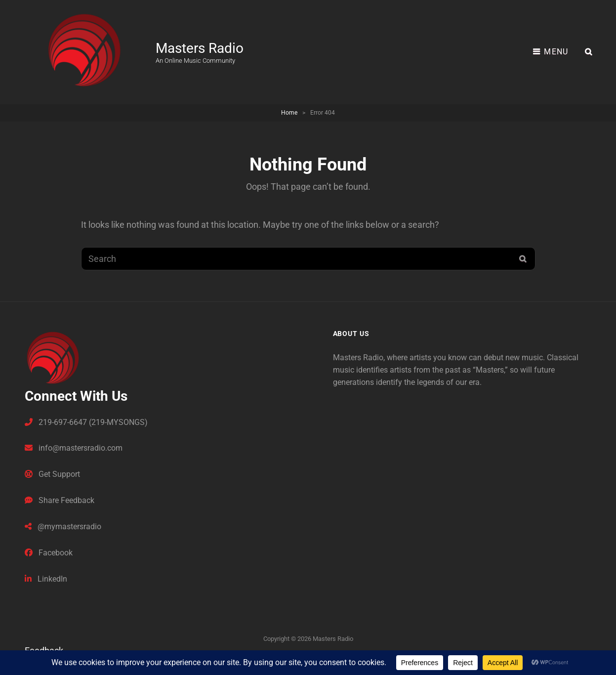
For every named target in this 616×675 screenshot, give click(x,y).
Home (289, 113)
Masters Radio (200, 48)
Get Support (52, 474)
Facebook (49, 553)
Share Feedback (60, 500)
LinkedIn (46, 579)
